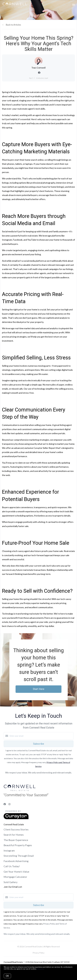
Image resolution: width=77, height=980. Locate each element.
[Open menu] (74, 5)
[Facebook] (5, 804)
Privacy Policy (38, 953)
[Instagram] (9, 804)
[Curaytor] (16, 818)
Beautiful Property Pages (18, 845)
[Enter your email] (41, 736)
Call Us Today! (12, 866)
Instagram (9, 850)
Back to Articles (13, 25)
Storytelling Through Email (19, 856)
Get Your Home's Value (16, 872)
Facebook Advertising (16, 861)
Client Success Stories (16, 829)
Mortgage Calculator (15, 877)
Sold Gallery (11, 882)
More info (40, 969)
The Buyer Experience (16, 840)
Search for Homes (14, 835)
